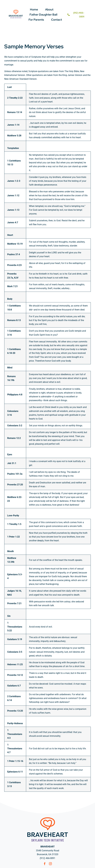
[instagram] (50, 864)
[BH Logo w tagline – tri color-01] (16, 11)
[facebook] (45, 864)
